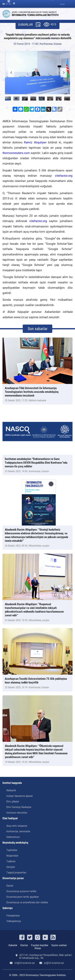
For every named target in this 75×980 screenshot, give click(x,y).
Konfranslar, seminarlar (18, 831)
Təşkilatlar (12, 850)
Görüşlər (11, 867)
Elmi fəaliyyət (10, 818)
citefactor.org (64, 176)
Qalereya (7, 908)
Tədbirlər (11, 861)
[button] (64, 73)
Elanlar (10, 886)
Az (4, 4)
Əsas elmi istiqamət (17, 826)
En (7, 4)
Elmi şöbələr (13, 801)
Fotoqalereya (13, 915)
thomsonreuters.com (16, 153)
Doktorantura (13, 837)
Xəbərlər (13, 945)
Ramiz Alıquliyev (35, 142)
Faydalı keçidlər (40, 945)
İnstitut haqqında (12, 783)
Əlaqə (38, 948)
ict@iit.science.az (25, 963)
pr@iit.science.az (54, 963)
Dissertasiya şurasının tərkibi (21, 891)
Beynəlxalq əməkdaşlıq (15, 843)
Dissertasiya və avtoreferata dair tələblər (27, 902)
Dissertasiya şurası (13, 878)
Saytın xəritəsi (59, 945)
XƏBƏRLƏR (25, 25)
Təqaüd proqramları (16, 872)
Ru (10, 4)
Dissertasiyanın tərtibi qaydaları (23, 897)
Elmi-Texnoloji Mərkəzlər (19, 807)
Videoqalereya (14, 921)
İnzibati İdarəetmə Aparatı (20, 796)
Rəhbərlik (11, 790)
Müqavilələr (12, 856)
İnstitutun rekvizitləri (17, 813)
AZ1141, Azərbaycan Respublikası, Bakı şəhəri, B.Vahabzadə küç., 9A (46, 956)
